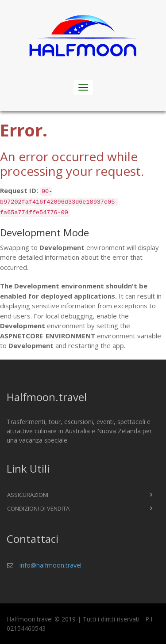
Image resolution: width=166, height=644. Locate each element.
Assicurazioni (28, 495)
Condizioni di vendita (38, 508)
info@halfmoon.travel (50, 565)
